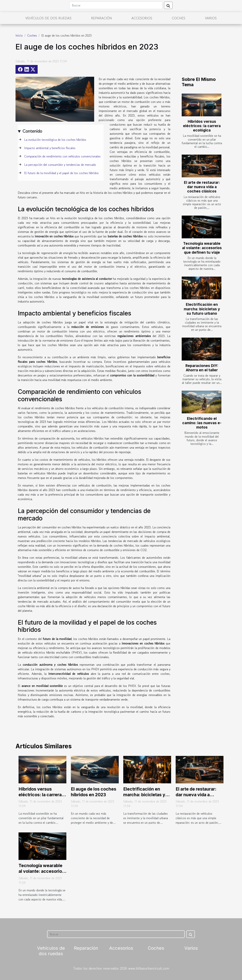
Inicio (19, 35)
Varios (211, 18)
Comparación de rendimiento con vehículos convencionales (62, 156)
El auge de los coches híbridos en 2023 (94, 792)
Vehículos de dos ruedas (48, 18)
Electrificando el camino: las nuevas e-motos (202, 423)
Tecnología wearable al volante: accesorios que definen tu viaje (202, 248)
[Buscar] (116, 5)
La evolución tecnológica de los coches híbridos (55, 140)
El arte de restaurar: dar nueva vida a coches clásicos (202, 187)
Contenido (32, 131)
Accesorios (142, 18)
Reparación (102, 18)
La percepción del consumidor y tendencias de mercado (60, 165)
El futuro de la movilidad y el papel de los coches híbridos (61, 173)
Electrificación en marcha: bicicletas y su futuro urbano (202, 309)
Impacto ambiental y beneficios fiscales (50, 148)
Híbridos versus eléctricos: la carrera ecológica (202, 126)
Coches (179, 18)
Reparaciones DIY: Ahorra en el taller (202, 368)
